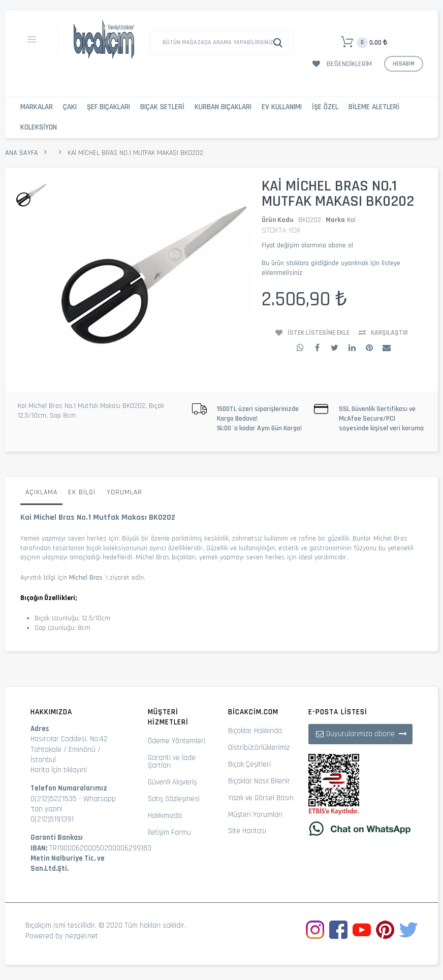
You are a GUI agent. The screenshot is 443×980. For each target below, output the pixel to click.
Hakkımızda (165, 816)
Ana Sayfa (22, 153)
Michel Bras (86, 578)
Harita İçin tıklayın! (59, 770)
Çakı (70, 107)
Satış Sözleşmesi (174, 799)
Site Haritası (247, 831)
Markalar (37, 107)
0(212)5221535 (54, 799)
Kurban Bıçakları (223, 107)
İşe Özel (325, 107)
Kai (351, 220)
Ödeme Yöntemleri (177, 741)
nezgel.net (82, 936)
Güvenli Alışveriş (172, 782)
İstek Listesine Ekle (319, 333)
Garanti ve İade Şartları (172, 762)
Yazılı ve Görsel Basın (261, 798)
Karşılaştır (389, 333)
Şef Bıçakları (108, 107)
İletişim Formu (169, 832)
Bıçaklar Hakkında (255, 731)
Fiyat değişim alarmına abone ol (307, 245)
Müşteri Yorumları (255, 815)
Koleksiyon (39, 127)
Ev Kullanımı (282, 107)
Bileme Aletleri (374, 107)
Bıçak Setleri (162, 107)
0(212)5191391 (52, 819)
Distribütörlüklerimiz (259, 748)
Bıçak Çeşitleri (249, 764)
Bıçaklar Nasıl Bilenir (259, 781)
